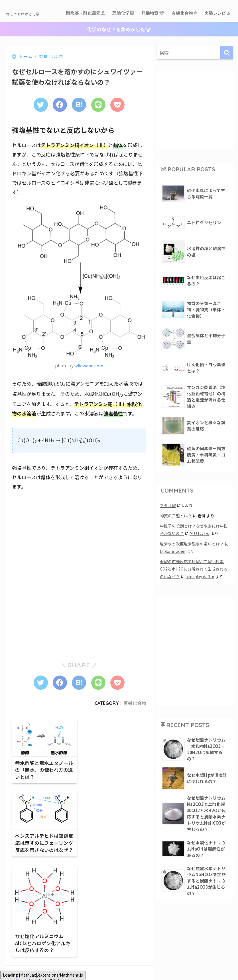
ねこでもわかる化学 (37, 13)
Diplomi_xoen (174, 570)
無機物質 (153, 31)
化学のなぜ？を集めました (119, 47)
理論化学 (123, 31)
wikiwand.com (89, 384)
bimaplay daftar (201, 595)
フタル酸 (168, 524)
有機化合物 (185, 31)
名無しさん (200, 552)
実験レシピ (217, 31)
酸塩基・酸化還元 (86, 31)
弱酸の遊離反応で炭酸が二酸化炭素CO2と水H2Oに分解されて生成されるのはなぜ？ (194, 587)
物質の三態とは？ (176, 534)
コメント (22, 970)
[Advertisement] (55, 552)
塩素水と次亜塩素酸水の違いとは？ (192, 562)
